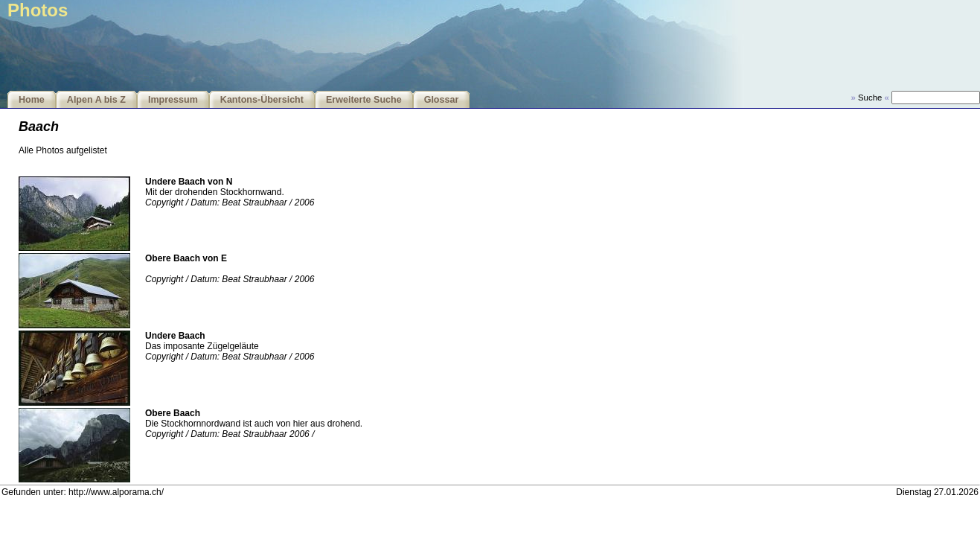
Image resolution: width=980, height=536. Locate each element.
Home (32, 100)
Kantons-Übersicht (262, 100)
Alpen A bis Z (96, 100)
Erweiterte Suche (364, 100)
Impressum (173, 100)
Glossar (442, 100)
